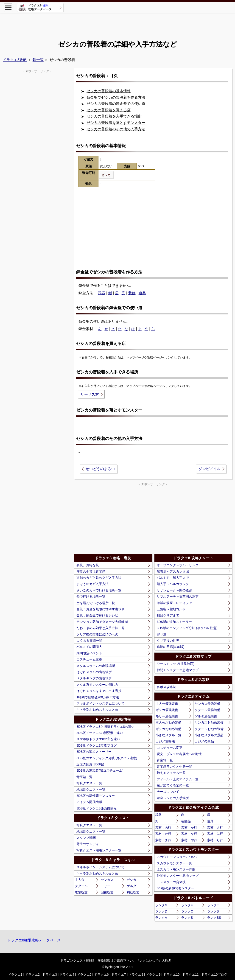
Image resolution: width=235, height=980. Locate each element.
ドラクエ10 (171, 974)
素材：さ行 (215, 827)
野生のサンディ (88, 844)
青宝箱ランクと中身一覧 (174, 767)
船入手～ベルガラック (173, 584)
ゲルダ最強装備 (206, 716)
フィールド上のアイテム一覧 (178, 779)
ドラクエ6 (101, 974)
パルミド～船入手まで (173, 578)
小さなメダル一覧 (168, 735)
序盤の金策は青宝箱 (91, 571)
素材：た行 (163, 834)
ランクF (187, 905)
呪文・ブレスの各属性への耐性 (179, 754)
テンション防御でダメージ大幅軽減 (102, 622)
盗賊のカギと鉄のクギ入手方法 (99, 578)
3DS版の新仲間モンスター (96, 796)
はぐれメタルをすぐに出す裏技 (99, 691)
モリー (106, 886)
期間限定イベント (89, 653)
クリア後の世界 (168, 641)
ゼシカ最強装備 (167, 710)
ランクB (213, 911)
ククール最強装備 (207, 710)
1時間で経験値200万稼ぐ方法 (98, 697)
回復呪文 (107, 892)
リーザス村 (90, 394)
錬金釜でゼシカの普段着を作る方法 (116, 97)
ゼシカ (131, 880)
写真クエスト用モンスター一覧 (99, 850)
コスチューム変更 (89, 659)
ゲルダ (131, 886)
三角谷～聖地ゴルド (171, 609)
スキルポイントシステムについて (101, 703)
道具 (142, 293)
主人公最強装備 (167, 704)
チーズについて (168, 792)
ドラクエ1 (15, 974)
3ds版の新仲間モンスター (175, 888)
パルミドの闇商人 (89, 647)
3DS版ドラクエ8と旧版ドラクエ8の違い (105, 727)
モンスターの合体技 (171, 882)
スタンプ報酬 (86, 838)
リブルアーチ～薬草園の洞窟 (178, 596)
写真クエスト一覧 (89, 783)
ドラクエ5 (84, 974)
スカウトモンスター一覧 (174, 863)
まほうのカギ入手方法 (92, 584)
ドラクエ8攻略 (15, 60)
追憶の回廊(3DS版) (90, 764)
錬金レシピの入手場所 (173, 798)
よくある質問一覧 (89, 641)
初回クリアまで (168, 615)
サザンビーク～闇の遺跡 (174, 590)
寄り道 (162, 634)
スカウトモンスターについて (178, 857)
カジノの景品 (204, 741)
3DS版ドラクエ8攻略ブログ (97, 745)
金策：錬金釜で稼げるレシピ (97, 615)
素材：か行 (189, 827)
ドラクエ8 (136, 974)
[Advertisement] (117, 23)
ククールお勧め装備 (209, 729)
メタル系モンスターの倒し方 (97, 685)
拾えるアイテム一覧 (171, 773)
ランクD (161, 911)
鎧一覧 (38, 60)
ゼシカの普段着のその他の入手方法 (116, 129)
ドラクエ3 (50, 974)
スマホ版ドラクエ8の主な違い (98, 739)
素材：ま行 (163, 840)
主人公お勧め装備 (168, 722)
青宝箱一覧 (84, 777)
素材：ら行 (215, 840)
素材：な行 (189, 834)
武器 (101, 293)
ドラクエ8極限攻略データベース (34, 940)
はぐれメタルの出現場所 (94, 672)
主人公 (80, 880)
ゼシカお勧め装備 (168, 729)
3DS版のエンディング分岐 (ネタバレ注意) (107, 758)
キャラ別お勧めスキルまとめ (97, 710)
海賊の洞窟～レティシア (174, 603)
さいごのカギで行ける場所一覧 (99, 590)
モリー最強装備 (167, 716)
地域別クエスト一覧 (91, 790)
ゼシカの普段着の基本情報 (109, 91)
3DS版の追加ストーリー (94, 752)
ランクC (187, 911)
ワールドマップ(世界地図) (175, 664)
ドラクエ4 (67, 974)
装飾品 (186, 821)
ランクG (161, 905)
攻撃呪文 (81, 892)
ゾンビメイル (210, 469)
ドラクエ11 (190, 974)
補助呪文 (133, 892)
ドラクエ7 (119, 974)
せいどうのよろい (100, 469)
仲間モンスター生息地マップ (178, 670)
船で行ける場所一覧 (91, 596)
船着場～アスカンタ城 (173, 571)
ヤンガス (107, 880)
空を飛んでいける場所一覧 (96, 603)
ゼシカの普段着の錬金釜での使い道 (116, 104)
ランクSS (214, 918)
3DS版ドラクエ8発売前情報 (97, 808)
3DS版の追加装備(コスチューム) (100, 770)
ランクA (161, 918)
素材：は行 (215, 834)
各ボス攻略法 (166, 687)
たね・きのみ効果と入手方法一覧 (101, 628)
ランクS (187, 918)
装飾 (132, 293)
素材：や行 (189, 840)
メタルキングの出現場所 (94, 678)
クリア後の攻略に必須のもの (97, 634)
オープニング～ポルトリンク (178, 565)
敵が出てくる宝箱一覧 (173, 785)
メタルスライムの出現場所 (96, 666)
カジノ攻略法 (165, 741)
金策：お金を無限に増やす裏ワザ (101, 609)
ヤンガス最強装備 (207, 704)
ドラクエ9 (153, 974)
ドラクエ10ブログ (214, 974)
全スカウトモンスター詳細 (176, 869)
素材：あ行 (163, 827)
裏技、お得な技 (88, 565)
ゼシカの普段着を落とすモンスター (116, 123)
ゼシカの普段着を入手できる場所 (114, 116)
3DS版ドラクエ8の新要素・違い (100, 733)
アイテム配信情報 (89, 802)
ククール (81, 886)
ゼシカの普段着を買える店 (109, 110)
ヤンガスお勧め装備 (209, 722)
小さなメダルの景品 (209, 735)
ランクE (213, 905)
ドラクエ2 (32, 974)
